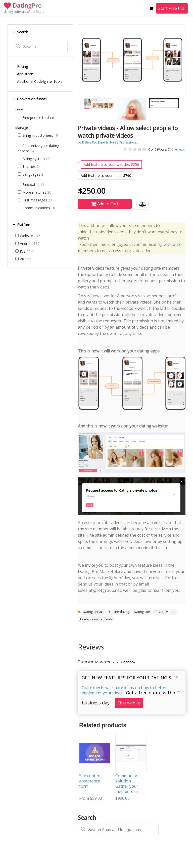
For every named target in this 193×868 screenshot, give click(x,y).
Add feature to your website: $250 (111, 164)
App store (25, 74)
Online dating (119, 612)
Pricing (22, 66)
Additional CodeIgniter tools (40, 81)
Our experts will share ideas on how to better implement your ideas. (124, 690)
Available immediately (96, 619)
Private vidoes (165, 612)
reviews (178, 149)
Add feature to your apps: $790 (106, 175)
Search (20, 32)
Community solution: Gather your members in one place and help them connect (128, 791)
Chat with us (129, 703)
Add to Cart (105, 204)
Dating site (142, 612)
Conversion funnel (30, 99)
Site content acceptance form (90, 781)
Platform (22, 225)
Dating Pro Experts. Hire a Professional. (110, 142)
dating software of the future (24, 12)
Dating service (94, 612)
